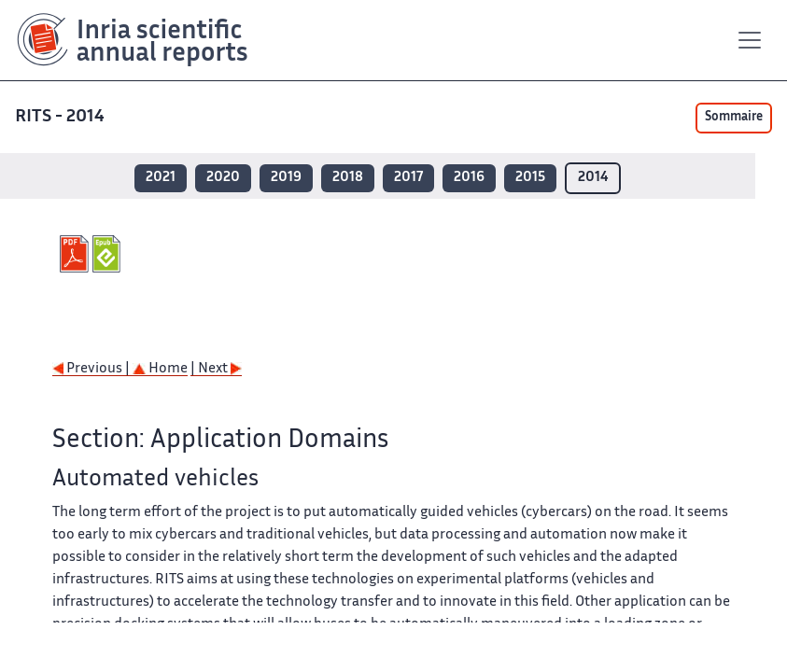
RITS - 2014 (62, 117)
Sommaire (734, 118)
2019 (286, 178)
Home (160, 369)
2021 (161, 178)
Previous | (92, 369)
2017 (408, 178)
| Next (216, 369)
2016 (469, 178)
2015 (530, 178)
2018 (348, 178)
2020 (223, 178)
